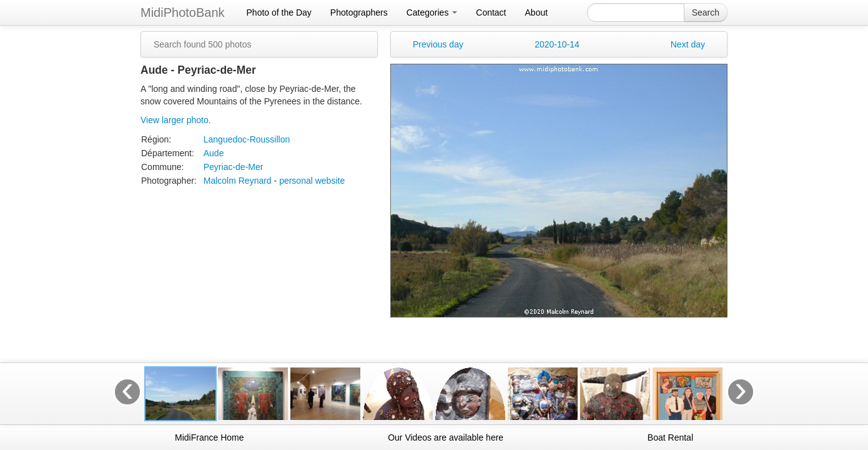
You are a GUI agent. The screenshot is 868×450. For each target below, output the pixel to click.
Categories (432, 12)
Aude (214, 153)
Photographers (359, 12)
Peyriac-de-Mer (234, 167)
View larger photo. (176, 120)
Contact (491, 12)
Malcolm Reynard (238, 181)
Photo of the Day (279, 12)
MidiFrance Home (209, 437)
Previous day (438, 44)
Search (706, 12)
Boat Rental (670, 437)
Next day (688, 44)
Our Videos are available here (446, 437)
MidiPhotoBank (183, 12)
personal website (312, 181)
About (537, 12)
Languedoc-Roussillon (247, 139)
